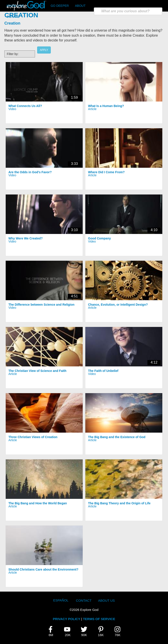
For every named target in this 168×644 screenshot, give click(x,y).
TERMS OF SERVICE (99, 619)
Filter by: (13, 54)
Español (61, 600)
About (80, 6)
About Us (106, 600)
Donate (13, 17)
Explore (37, 6)
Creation (12, 23)
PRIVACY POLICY (67, 619)
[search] (128, 11)
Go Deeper (60, 6)
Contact (84, 600)
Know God (15, 6)
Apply (44, 50)
